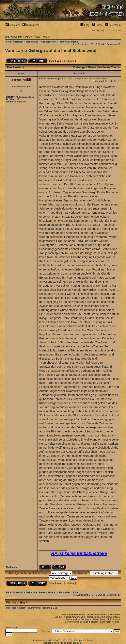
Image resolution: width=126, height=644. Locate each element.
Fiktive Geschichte (69, 42)
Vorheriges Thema (84, 67)
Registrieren (31, 25)
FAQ (85, 25)
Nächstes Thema (109, 67)
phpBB (49, 640)
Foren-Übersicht (15, 42)
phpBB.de (78, 643)
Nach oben (12, 567)
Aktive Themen (42, 37)
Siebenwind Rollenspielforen (41, 42)
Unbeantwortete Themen (19, 37)
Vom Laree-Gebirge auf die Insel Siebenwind (51, 51)
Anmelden (13, 25)
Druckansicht (16, 67)
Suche (97, 25)
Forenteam (113, 25)
